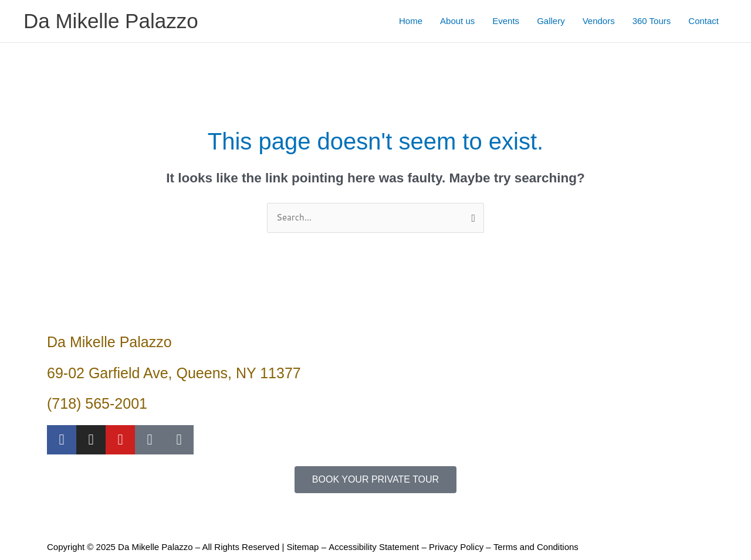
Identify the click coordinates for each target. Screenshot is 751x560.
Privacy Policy (456, 547)
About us (457, 21)
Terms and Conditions (535, 547)
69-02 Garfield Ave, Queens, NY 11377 (174, 373)
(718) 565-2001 (97, 403)
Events (506, 21)
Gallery (551, 21)
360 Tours (652, 21)
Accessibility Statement (373, 547)
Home (411, 21)
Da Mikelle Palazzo (111, 21)
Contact (703, 21)
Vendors (599, 21)
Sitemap (302, 547)
